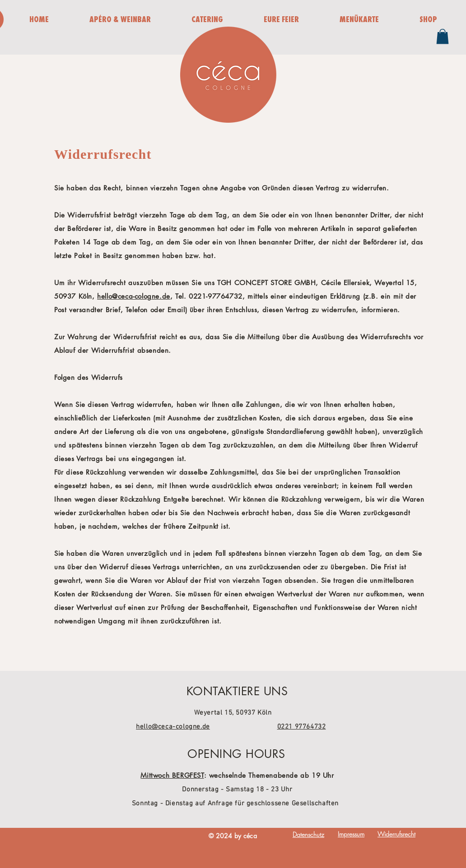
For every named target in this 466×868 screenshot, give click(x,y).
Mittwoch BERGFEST (172, 775)
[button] (443, 36)
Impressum (351, 834)
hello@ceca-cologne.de (134, 296)
